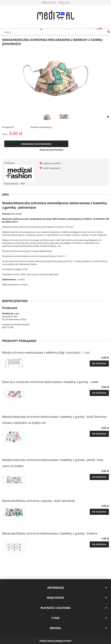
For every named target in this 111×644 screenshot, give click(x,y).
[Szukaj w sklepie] (55, 32)
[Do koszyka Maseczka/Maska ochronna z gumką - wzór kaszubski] (99, 512)
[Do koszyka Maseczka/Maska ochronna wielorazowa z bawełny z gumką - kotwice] (99, 545)
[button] (49, 163)
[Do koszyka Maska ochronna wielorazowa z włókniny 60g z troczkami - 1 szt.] (99, 364)
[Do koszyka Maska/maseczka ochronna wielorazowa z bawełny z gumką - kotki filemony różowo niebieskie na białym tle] (99, 434)
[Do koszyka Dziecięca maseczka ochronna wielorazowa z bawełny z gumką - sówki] (99, 393)
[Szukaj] (109, 32)
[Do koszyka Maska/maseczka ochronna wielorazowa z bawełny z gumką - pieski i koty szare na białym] (99, 477)
